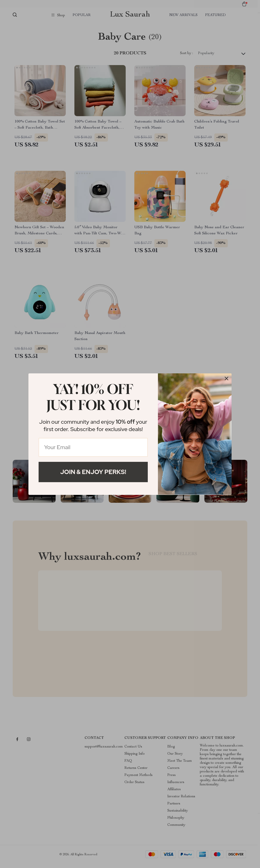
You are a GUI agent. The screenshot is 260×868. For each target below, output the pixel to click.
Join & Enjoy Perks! (93, 472)
